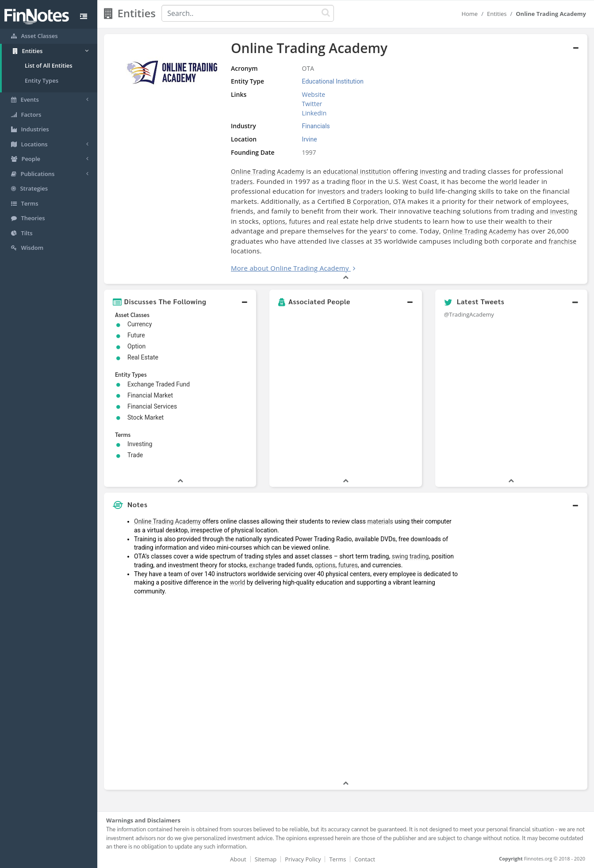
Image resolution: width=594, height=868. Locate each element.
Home (469, 14)
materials (380, 521)
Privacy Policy (303, 859)
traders (242, 182)
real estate (343, 221)
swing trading (410, 556)
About (238, 859)
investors (331, 191)
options (274, 221)
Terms (337, 859)
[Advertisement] (525, 646)
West (410, 182)
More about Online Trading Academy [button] (290, 268)
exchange (262, 565)
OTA (399, 201)
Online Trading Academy (268, 171)
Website (314, 94)
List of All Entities (49, 65)
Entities (497, 14)
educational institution (357, 171)
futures (300, 221)
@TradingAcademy (469, 314)
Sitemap (266, 859)
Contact (365, 859)
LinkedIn (314, 113)
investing (433, 171)
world (509, 182)
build (426, 191)
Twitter (312, 104)
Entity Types (42, 80)
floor (359, 182)
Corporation (371, 201)
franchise (562, 241)
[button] (180, 302)
